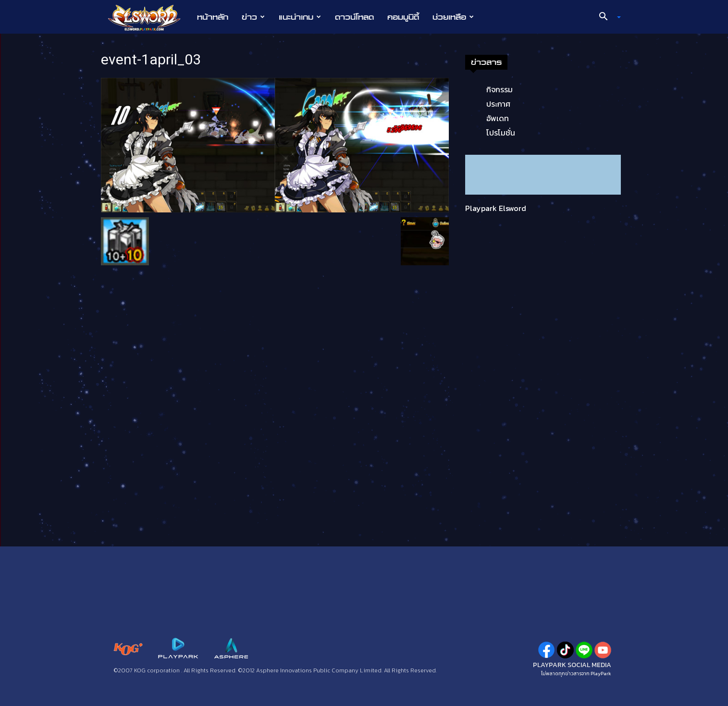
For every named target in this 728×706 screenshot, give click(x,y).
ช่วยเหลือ (453, 17)
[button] (606, 17)
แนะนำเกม (300, 17)
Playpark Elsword (496, 208)
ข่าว (253, 17)
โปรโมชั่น (501, 133)
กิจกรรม (500, 89)
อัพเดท (498, 118)
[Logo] (149, 17)
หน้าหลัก (213, 17)
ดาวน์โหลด (354, 17)
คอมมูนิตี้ (403, 17)
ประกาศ (498, 104)
